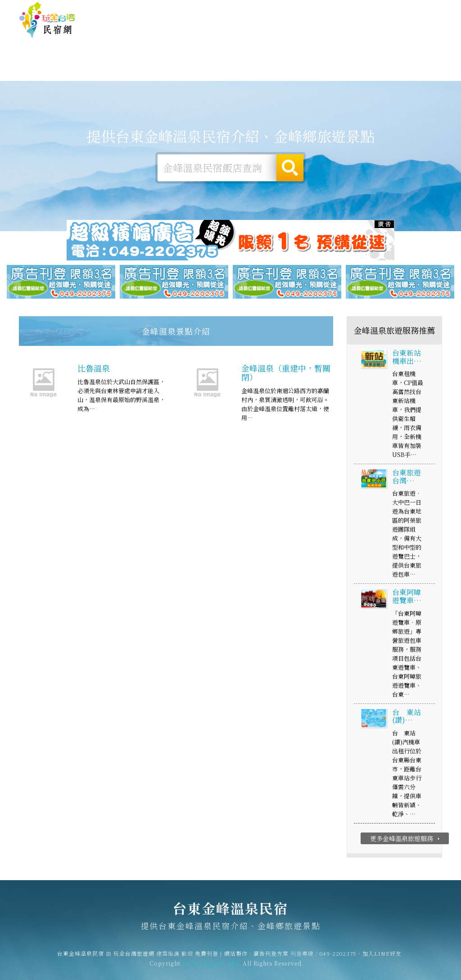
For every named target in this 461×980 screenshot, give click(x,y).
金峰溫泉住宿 (79, 69)
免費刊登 (305, 10)
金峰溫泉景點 (382, 76)
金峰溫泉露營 (130, 69)
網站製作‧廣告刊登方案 (355, 10)
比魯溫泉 (94, 369)
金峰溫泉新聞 (331, 75)
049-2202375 (338, 957)
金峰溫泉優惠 (281, 73)
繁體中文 (417, 9)
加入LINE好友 (382, 957)
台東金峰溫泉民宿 (47, 20)
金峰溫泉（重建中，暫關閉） (286, 374)
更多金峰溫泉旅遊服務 (406, 840)
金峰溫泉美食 (230, 71)
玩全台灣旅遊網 (267, 10)
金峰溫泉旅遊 (180, 70)
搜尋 (290, 168)
